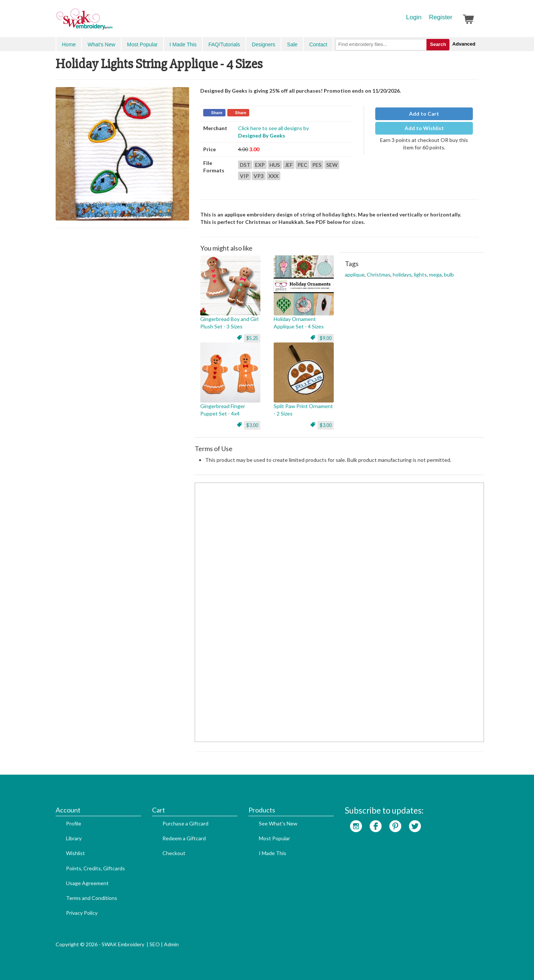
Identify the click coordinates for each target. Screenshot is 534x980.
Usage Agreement (87, 883)
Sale (292, 44)
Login (414, 17)
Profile (74, 823)
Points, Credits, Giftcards (95, 868)
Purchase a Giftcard (185, 823)
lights (420, 274)
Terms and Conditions (92, 898)
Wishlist (75, 853)
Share (217, 113)
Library (74, 838)
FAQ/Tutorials (224, 44)
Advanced (464, 44)
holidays (402, 274)
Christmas (379, 274)
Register (441, 17)
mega (435, 274)
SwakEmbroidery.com (111, 22)
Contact (318, 44)
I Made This (183, 44)
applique (355, 274)
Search (438, 44)
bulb (449, 274)
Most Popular (142, 44)
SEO (155, 944)
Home (69, 44)
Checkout (174, 853)
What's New (101, 44)
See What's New (278, 823)
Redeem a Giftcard (184, 838)
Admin (171, 944)
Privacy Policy (82, 913)
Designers (263, 44)
